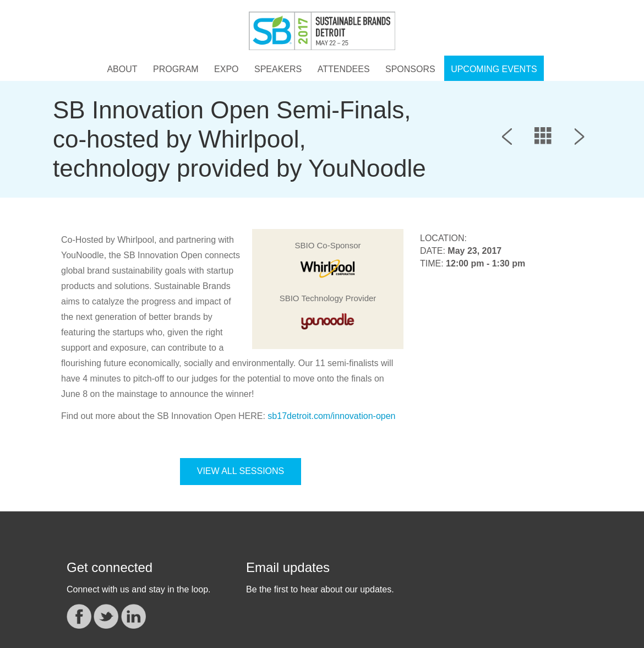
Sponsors (410, 69)
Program (176, 69)
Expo (226, 69)
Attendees (344, 69)
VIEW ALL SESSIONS (241, 471)
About (122, 69)
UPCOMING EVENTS (494, 69)
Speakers (278, 69)
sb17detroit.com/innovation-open (331, 416)
